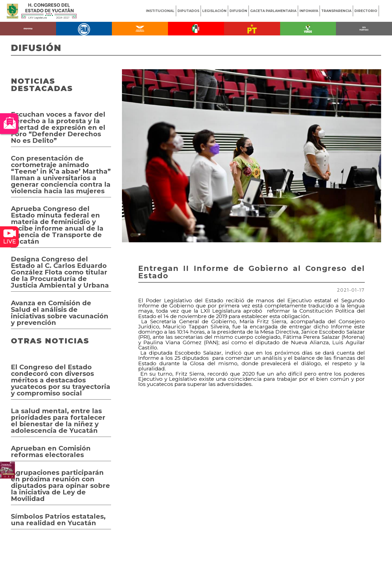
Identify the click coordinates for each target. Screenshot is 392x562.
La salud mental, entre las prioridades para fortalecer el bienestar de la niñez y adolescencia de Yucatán (58, 421)
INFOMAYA (309, 11)
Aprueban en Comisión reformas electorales (51, 451)
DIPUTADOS (188, 11)
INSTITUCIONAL (160, 11)
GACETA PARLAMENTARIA (273, 11)
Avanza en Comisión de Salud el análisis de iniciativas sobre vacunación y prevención (60, 313)
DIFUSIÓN (238, 11)
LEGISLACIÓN (214, 11)
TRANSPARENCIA (336, 11)
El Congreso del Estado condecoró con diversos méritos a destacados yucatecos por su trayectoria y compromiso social (61, 380)
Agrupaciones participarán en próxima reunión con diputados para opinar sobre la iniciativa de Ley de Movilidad (60, 486)
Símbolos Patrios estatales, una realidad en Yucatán (58, 520)
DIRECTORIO (366, 11)
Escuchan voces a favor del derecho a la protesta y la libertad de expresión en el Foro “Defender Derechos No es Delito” (58, 127)
